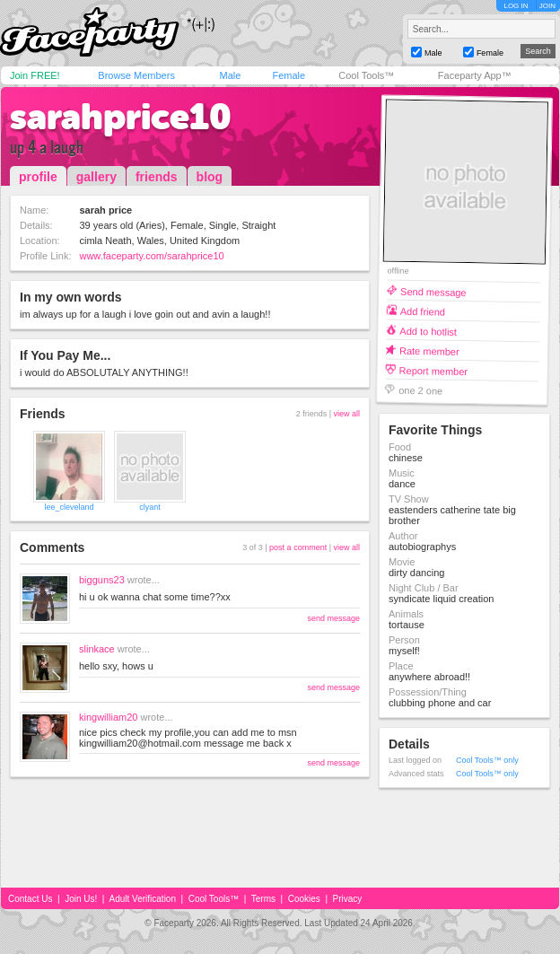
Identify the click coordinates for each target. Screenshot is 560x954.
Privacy (348, 899)
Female (289, 75)
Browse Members (136, 75)
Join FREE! (35, 75)
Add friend (423, 311)
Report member (434, 370)
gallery (96, 177)
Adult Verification (142, 899)
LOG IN (516, 6)
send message (333, 618)
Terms (263, 899)
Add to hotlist (428, 331)
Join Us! (81, 899)
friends (157, 177)
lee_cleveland (69, 507)
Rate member (429, 350)
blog (210, 177)
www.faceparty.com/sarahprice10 (151, 256)
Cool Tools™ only (487, 760)
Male (230, 75)
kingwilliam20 (108, 717)
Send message (433, 291)
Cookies (304, 899)
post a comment (298, 547)
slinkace (97, 649)
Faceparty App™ (475, 75)
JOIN (547, 6)
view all (346, 414)
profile (38, 177)
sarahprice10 (121, 117)
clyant (150, 507)
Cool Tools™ (366, 75)
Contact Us (30, 899)
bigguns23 (102, 580)
